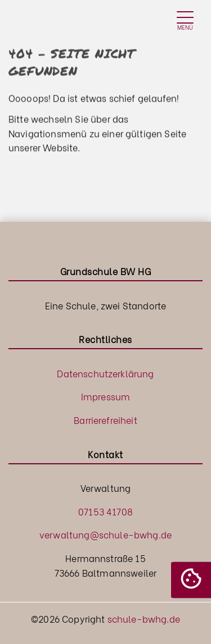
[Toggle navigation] (185, 22)
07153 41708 (105, 511)
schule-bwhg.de (144, 618)
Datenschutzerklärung (105, 373)
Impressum (105, 396)
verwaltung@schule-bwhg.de (105, 534)
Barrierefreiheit (105, 420)
